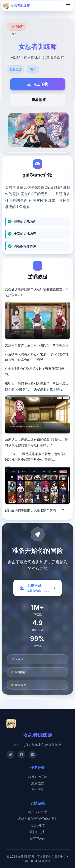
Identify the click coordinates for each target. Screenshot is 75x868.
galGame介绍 (37, 776)
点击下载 (38, 790)
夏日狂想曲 (38, 832)
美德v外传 (37, 825)
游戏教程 (38, 783)
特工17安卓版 (38, 812)
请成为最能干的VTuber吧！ (37, 818)
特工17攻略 (38, 839)
